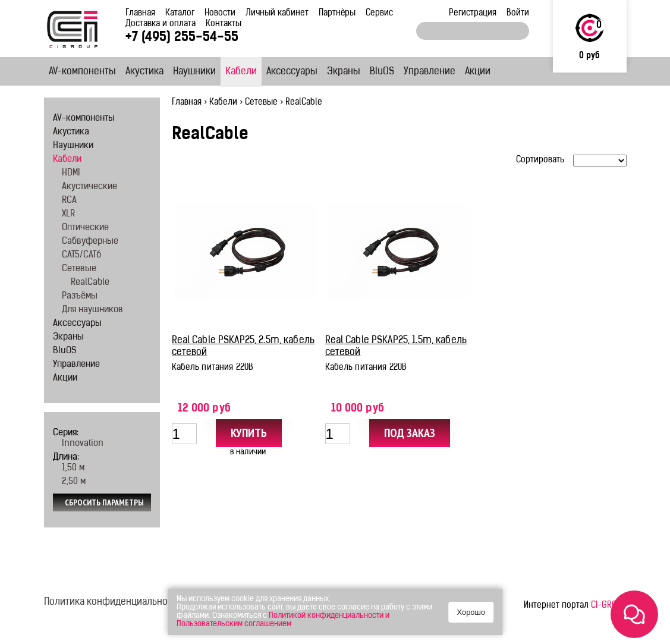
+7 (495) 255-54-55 (182, 38)
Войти (518, 13)
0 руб (589, 56)
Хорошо (471, 612)
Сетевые (261, 103)
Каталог (180, 13)
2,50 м (74, 482)
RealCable (90, 283)
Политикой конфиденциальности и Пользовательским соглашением (283, 620)
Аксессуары (292, 72)
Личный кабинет (277, 13)
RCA (69, 201)
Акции (478, 72)
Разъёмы (80, 296)
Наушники (194, 72)
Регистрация (473, 13)
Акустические (89, 187)
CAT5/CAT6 (81, 255)
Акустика (144, 72)
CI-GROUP (609, 606)
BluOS (382, 72)
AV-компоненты (82, 72)
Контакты (224, 24)
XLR (68, 214)
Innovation (83, 444)
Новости (220, 13)
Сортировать (540, 160)
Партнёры (337, 13)
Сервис (379, 13)
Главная (140, 13)
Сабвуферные (90, 242)
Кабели (241, 72)
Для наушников (92, 310)
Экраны (344, 72)
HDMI (71, 173)
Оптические (85, 228)
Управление (430, 72)
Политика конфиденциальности (113, 602)
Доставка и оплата (161, 24)
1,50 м (73, 468)
